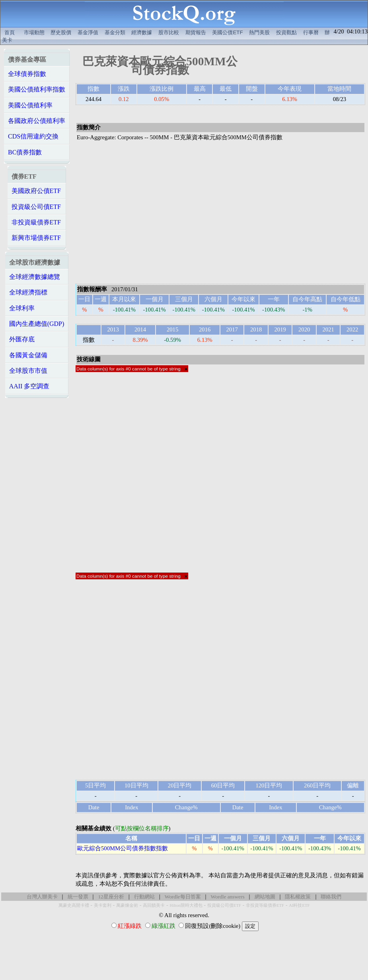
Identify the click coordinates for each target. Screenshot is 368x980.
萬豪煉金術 (127, 905)
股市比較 (169, 32)
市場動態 (34, 32)
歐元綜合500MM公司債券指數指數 (123, 848)
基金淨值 (88, 32)
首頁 (10, 32)
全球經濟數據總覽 (35, 277)
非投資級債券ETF (36, 222)
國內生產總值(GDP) (37, 324)
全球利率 (22, 308)
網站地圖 (265, 897)
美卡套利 (103, 905)
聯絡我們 (331, 897)
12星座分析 (111, 897)
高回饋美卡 (154, 905)
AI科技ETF (299, 905)
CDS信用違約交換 (33, 136)
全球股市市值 (28, 371)
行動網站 (144, 897)
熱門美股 (259, 32)
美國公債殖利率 (30, 105)
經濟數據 (142, 32)
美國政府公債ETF (36, 191)
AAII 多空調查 (29, 386)
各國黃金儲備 (28, 355)
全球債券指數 (27, 74)
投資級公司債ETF (36, 207)
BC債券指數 (25, 152)
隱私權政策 (298, 897)
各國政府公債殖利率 (37, 121)
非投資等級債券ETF (265, 905)
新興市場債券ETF (36, 238)
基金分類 (115, 32)
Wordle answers (227, 897)
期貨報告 (196, 32)
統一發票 (78, 897)
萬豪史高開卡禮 (74, 905)
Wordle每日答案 (183, 897)
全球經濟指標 (28, 292)
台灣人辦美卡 (42, 897)
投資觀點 (286, 32)
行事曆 (311, 32)
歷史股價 (61, 32)
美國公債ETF (227, 32)
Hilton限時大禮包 (186, 905)
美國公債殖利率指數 (37, 89)
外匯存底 (22, 339)
